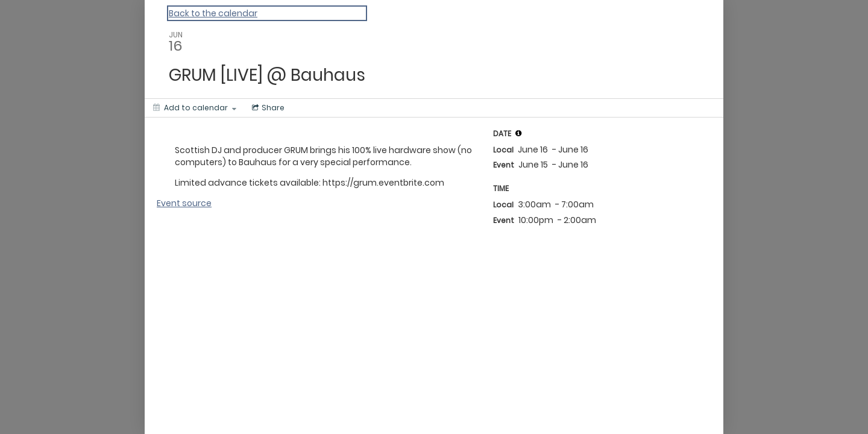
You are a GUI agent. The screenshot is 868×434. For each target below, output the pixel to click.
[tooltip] (518, 133)
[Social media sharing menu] (267, 108)
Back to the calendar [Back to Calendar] (213, 13)
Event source (184, 203)
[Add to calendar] (195, 108)
